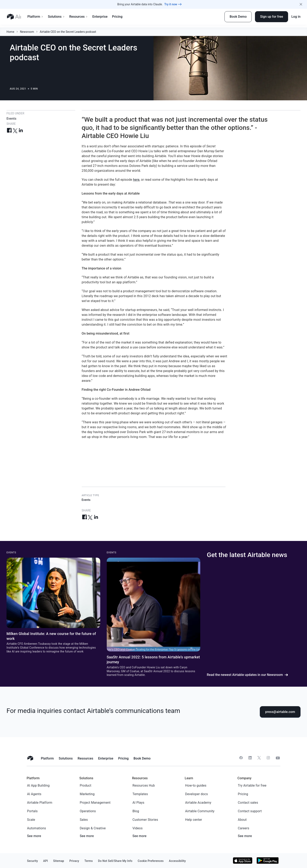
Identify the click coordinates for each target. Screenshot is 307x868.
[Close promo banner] (301, 4)
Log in (296, 17)
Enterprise (113, 17)
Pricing (130, 17)
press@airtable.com (280, 712)
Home (10, 29)
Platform (49, 17)
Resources (92, 17)
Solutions (70, 17)
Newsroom (27, 29)
